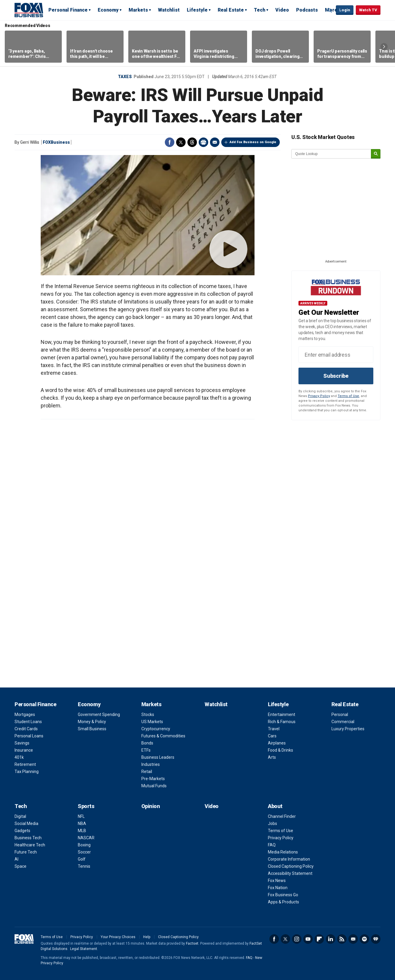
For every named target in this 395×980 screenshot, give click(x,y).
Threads (192, 142)
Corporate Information (289, 859)
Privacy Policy (319, 396)
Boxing (84, 845)
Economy (108, 10)
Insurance (24, 750)
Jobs (272, 823)
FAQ (272, 845)
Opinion (151, 806)
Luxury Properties (348, 729)
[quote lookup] (331, 154)
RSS (342, 939)
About (275, 806)
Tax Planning (27, 772)
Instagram (297, 939)
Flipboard (319, 939)
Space (20, 866)
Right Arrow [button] (384, 47)
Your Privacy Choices (118, 937)
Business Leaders (158, 757)
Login (345, 10)
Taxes (125, 77)
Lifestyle (197, 10)
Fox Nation (278, 888)
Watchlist (169, 10)
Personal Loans (29, 736)
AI (16, 859)
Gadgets (22, 831)
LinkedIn (331, 939)
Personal (340, 715)
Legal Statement (84, 949)
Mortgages (25, 715)
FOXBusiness (56, 142)
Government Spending (99, 715)
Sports (86, 806)
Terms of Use (348, 396)
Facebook (170, 142)
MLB (82, 831)
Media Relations (283, 852)
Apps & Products (283, 902)
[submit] (376, 154)
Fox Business (29, 10)
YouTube (308, 939)
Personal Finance (68, 10)
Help (147, 937)
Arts (272, 757)
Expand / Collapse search (330, 10)
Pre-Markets (153, 779)
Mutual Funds (154, 786)
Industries (151, 764)
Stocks (148, 715)
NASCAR (86, 838)
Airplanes (277, 743)
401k (19, 757)
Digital (20, 816)
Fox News (277, 881)
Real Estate (231, 10)
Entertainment (282, 715)
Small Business (92, 729)
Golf (82, 859)
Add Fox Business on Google (253, 142)
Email (215, 142)
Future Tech (26, 852)
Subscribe (336, 376)
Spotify (364, 939)
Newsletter (353, 939)
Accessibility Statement (290, 873)
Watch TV (368, 10)
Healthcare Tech (30, 845)
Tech (260, 10)
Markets (138, 10)
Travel (274, 729)
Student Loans (28, 722)
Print (203, 142)
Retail (147, 772)
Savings (22, 743)
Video (282, 10)
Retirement (25, 764)
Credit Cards (26, 729)
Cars (272, 736)
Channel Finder (282, 816)
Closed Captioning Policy (291, 866)
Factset (192, 943)
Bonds (147, 743)
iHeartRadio (376, 939)
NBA (82, 823)
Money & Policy (92, 722)
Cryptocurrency (156, 729)
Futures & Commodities (163, 736)
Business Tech (28, 838)
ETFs (146, 750)
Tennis (84, 866)
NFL (81, 816)
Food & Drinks (281, 750)
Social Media (26, 823)
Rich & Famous (282, 722)
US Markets (152, 722)
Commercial (343, 722)
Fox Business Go (283, 895)
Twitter (181, 142)
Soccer (84, 852)
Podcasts (307, 10)
